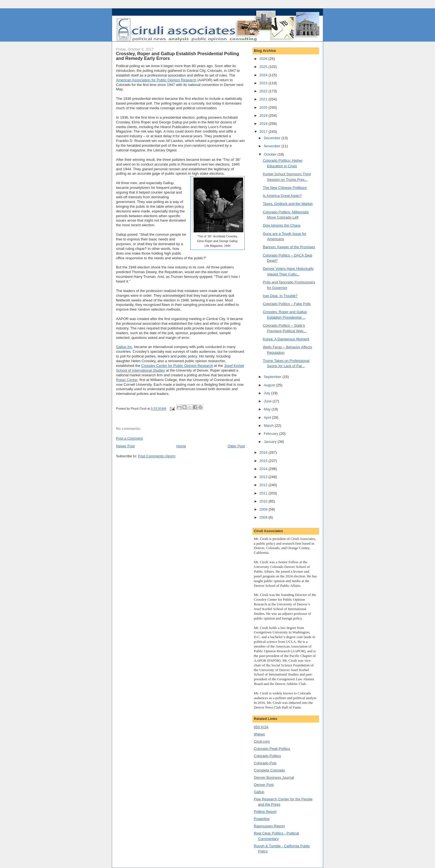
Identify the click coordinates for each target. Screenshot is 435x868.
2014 (264, 469)
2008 (264, 517)
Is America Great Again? (282, 196)
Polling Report (265, 812)
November (273, 146)
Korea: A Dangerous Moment (286, 339)
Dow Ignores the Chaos (282, 225)
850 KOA (261, 727)
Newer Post (125, 446)
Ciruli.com (262, 741)
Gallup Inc (124, 347)
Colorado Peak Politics (272, 749)
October (271, 154)
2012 (264, 485)
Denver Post (264, 785)
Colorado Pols (265, 763)
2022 (264, 91)
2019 (264, 116)
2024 (264, 75)
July (268, 393)
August (270, 385)
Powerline (262, 819)
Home (181, 446)
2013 (264, 477)
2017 (264, 132)
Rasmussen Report (269, 826)
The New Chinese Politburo (285, 188)
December (273, 138)
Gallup (259, 792)
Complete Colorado (269, 770)
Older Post (236, 446)
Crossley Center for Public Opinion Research (177, 366)
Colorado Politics (267, 756)
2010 (264, 501)
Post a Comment (129, 438)
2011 (264, 493)
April (268, 417)
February (272, 434)
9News (259, 734)
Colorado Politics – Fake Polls (287, 304)
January (271, 442)
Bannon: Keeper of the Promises (289, 247)
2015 (264, 461)
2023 (264, 83)
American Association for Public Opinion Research (156, 80)
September (273, 377)
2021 (264, 99)
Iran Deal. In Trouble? (280, 296)
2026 (264, 59)
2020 (264, 107)
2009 (264, 509)
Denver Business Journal (274, 777)
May (268, 409)
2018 (264, 124)
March (269, 426)
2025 (264, 67)
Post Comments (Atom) (157, 456)
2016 (264, 452)
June (268, 401)
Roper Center (127, 380)
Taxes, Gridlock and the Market (288, 204)
